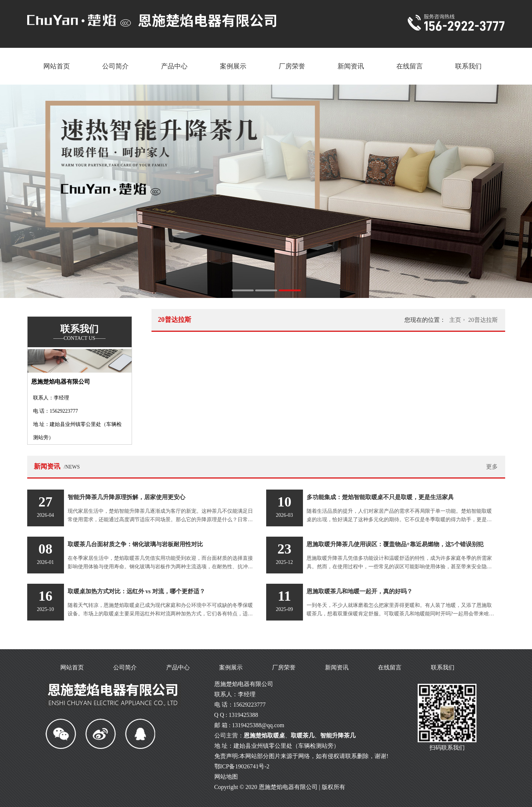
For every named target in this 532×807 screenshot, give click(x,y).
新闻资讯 (351, 66)
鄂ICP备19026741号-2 (242, 766)
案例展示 (233, 66)
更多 (492, 467)
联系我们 (468, 66)
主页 (455, 320)
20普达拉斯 (483, 320)
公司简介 (115, 66)
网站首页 (57, 66)
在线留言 (410, 66)
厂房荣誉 (292, 66)
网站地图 (226, 777)
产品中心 (174, 66)
